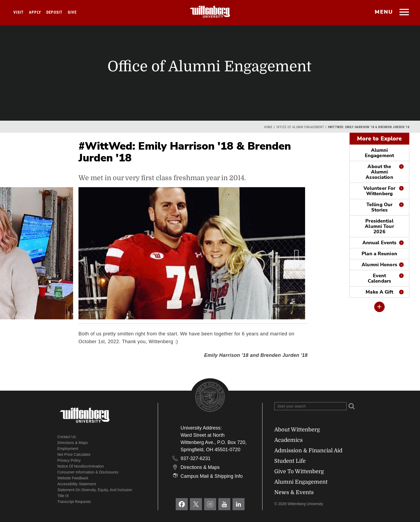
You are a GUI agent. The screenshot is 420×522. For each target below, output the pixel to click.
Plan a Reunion (379, 254)
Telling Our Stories (379, 207)
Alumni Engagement (379, 153)
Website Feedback (73, 478)
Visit (18, 12)
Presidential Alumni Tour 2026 (379, 226)
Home (268, 127)
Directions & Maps (73, 443)
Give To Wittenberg (299, 471)
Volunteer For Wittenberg (379, 191)
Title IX (63, 496)
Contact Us (67, 437)
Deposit (54, 12)
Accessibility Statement (77, 484)
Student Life (290, 461)
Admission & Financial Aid (308, 451)
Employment (68, 449)
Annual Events (379, 243)
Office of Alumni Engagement (300, 127)
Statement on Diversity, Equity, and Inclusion (95, 490)
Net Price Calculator (74, 454)
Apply (35, 12)
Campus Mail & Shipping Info (212, 476)
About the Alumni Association (379, 172)
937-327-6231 (196, 458)
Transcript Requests (74, 502)
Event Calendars (379, 278)
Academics (288, 440)
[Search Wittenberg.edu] (310, 406)
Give (72, 12)
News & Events (294, 492)
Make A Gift (379, 292)
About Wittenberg (297, 430)
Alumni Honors (379, 265)
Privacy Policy (69, 460)
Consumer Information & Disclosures (88, 472)
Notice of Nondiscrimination (81, 466)
